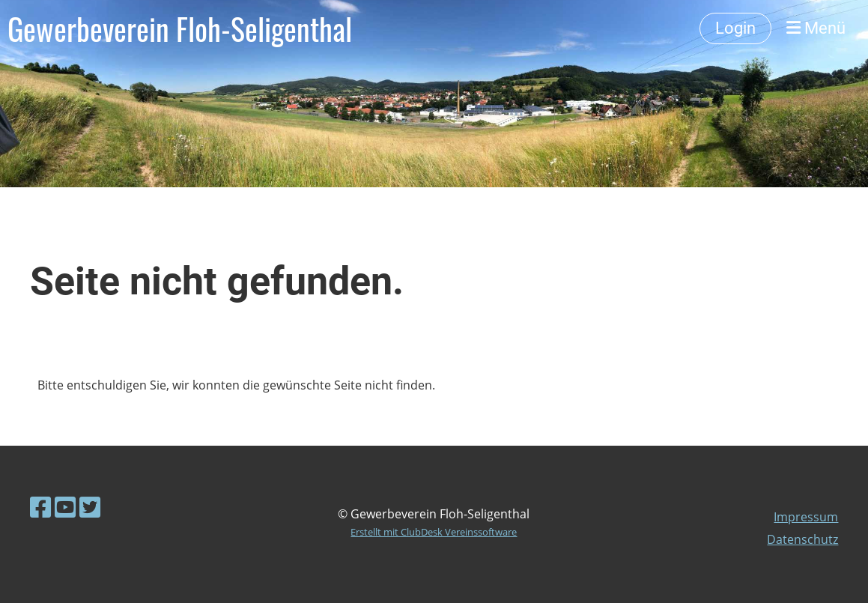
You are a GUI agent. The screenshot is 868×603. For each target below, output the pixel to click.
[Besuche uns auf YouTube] (65, 507)
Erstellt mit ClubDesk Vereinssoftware (434, 532)
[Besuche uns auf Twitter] (90, 507)
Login (735, 28)
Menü (816, 28)
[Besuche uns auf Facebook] (40, 507)
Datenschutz (802, 539)
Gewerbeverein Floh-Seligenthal (180, 28)
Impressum (806, 517)
